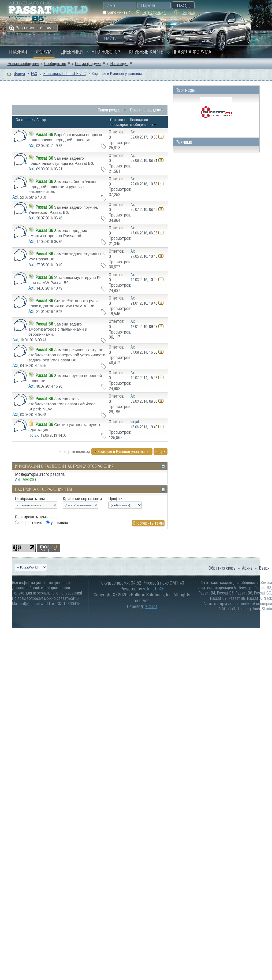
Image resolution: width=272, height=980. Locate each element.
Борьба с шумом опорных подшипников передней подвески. (65, 137)
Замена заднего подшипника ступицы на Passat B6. (61, 161)
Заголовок (25, 120)
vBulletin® (153, 589)
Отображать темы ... (33, 499)
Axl (31, 145)
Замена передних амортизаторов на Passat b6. (58, 233)
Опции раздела (111, 110)
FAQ (34, 74)
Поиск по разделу (146, 110)
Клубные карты (147, 52)
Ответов (117, 120)
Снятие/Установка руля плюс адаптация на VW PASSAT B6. (63, 303)
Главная (18, 52)
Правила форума (192, 52)
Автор (41, 120)
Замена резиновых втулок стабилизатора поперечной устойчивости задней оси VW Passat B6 (67, 355)
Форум (44, 52)
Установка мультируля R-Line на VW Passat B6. (65, 280)
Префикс (116, 499)
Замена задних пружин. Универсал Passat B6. (63, 210)
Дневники (72, 52)
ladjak (33, 435)
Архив (247, 568)
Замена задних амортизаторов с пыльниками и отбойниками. (58, 329)
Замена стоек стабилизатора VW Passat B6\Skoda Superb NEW (62, 404)
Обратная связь (222, 568)
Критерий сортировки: (83, 499)
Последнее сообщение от (143, 122)
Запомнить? (116, 12)
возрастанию (29, 522)
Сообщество (55, 63)
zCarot (151, 606)
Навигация (119, 63)
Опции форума (88, 63)
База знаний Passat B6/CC (65, 74)
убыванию (57, 522)
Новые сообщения (23, 63)
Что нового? (106, 52)
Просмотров (118, 124)
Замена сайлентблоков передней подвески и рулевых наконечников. (63, 186)
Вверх (160, 451)
